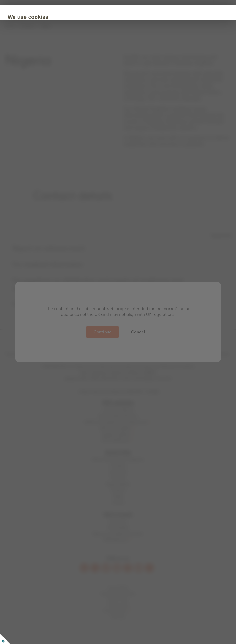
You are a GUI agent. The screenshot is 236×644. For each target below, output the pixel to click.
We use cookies (56, 17)
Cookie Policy (48, 57)
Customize (85, 71)
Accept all (51, 71)
